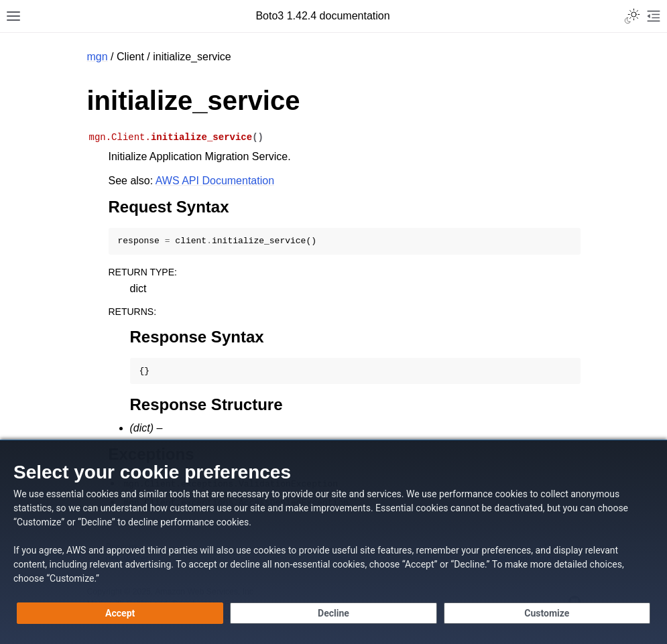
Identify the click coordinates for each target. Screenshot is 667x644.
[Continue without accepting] (333, 613)
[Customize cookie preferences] (547, 613)
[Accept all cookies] (120, 613)
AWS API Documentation (215, 181)
